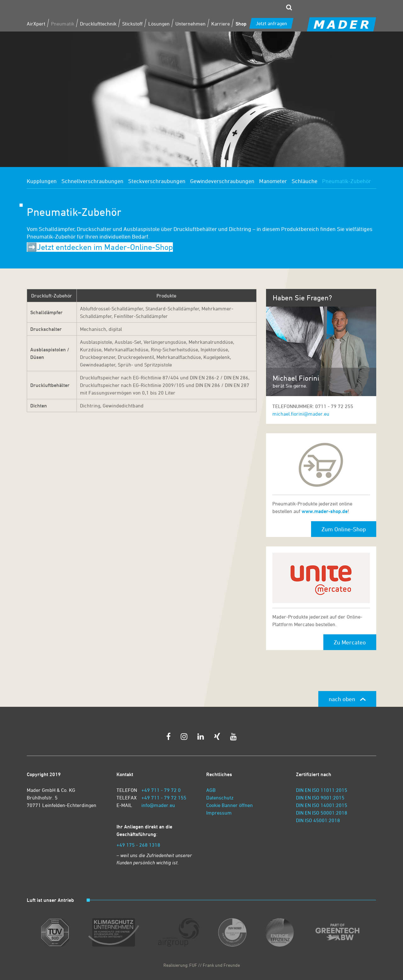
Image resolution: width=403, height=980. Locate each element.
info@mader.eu (158, 805)
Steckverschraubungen (157, 181)
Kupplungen (42, 181)
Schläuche (304, 181)
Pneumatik (63, 24)
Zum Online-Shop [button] (344, 529)
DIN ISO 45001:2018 (318, 820)
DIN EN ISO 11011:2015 (322, 790)
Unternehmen (190, 24)
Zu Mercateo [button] (350, 642)
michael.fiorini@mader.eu (301, 414)
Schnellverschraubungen (92, 181)
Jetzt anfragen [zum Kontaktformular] (271, 23)
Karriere (221, 24)
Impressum (219, 813)
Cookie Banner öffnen (230, 805)
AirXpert (36, 24)
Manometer (273, 181)
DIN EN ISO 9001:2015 (320, 798)
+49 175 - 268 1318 (138, 845)
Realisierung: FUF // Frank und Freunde (202, 965)
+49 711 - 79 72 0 (161, 790)
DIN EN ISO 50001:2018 (322, 813)
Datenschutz (220, 798)
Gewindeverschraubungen (222, 181)
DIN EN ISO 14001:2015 (322, 805)
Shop (241, 24)
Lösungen (159, 24)
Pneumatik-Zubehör (346, 181)
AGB (211, 790)
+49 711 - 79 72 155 (164, 798)
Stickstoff (132, 24)
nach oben (347, 699)
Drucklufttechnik (98, 24)
